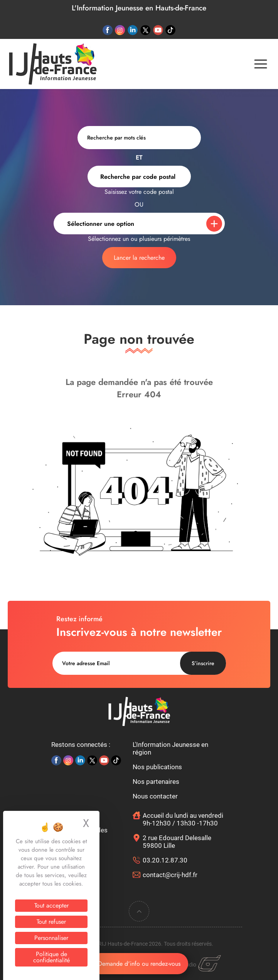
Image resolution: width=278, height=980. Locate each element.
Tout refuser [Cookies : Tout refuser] (51, 922)
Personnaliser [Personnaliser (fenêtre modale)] (51, 938)
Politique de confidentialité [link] (51, 957)
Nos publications (157, 767)
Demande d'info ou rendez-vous (139, 964)
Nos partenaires (156, 782)
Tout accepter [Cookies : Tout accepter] (51, 905)
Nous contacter (155, 796)
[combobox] (139, 177)
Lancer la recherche (139, 258)
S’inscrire (203, 663)
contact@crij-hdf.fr (170, 875)
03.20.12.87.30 (165, 860)
